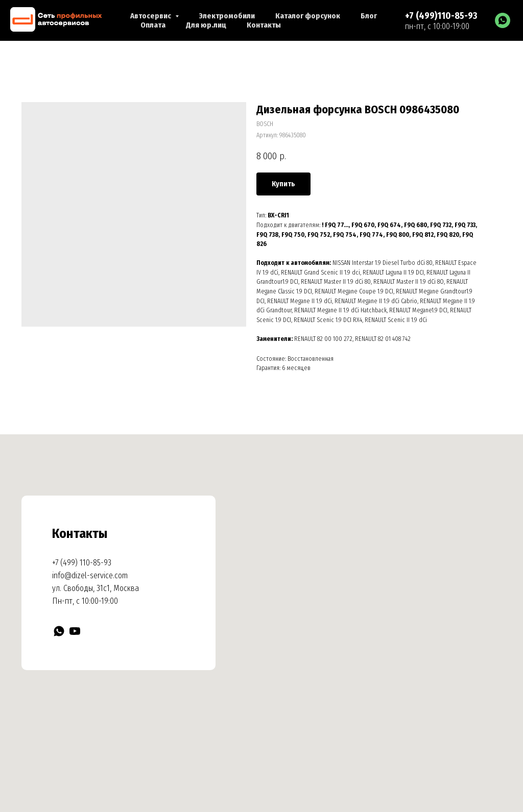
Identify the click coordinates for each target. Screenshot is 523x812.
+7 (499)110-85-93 (441, 16)
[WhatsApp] (503, 20)
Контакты (264, 25)
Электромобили (227, 16)
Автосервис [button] (151, 16)
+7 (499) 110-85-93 (82, 563)
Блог (369, 16)
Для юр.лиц (206, 25)
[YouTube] (75, 631)
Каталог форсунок (308, 16)
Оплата (153, 25)
